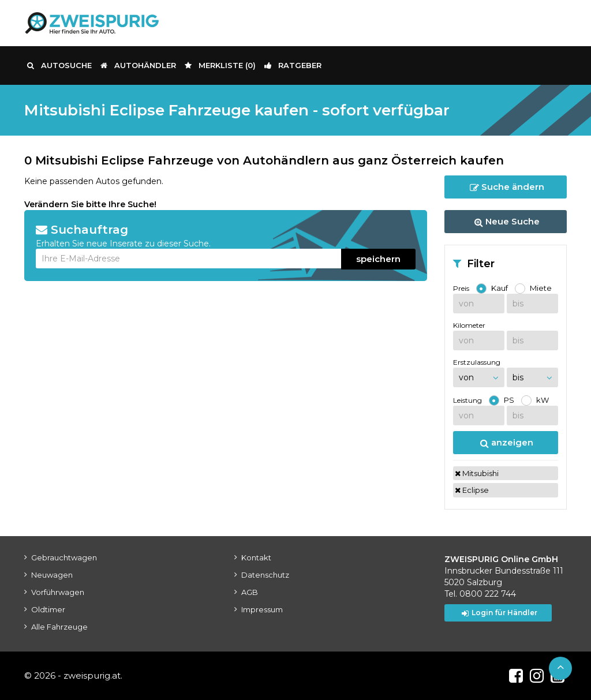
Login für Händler (500, 613)
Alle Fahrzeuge (59, 627)
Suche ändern (507, 187)
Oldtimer (48, 609)
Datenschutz (265, 575)
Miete (541, 288)
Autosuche (59, 65)
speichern (378, 259)
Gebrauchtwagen (64, 557)
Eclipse (472, 490)
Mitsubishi (477, 473)
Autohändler (138, 65)
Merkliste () (220, 65)
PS (509, 400)
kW (543, 400)
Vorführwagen (58, 592)
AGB (250, 592)
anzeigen (507, 442)
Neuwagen (52, 575)
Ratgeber (293, 65)
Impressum (262, 609)
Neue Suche (507, 221)
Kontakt (256, 557)
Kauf (500, 288)
